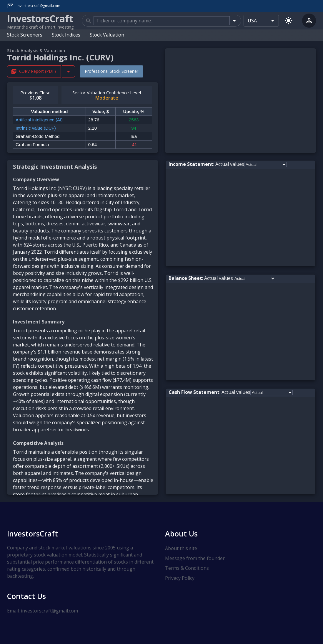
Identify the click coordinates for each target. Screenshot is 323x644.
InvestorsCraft (33, 534)
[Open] (234, 20)
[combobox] (161, 21)
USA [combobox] (252, 21)
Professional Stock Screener (111, 71)
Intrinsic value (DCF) (36, 128)
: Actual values (206, 164)
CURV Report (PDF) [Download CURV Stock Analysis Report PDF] (34, 71)
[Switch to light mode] (288, 20)
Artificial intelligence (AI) (39, 120)
